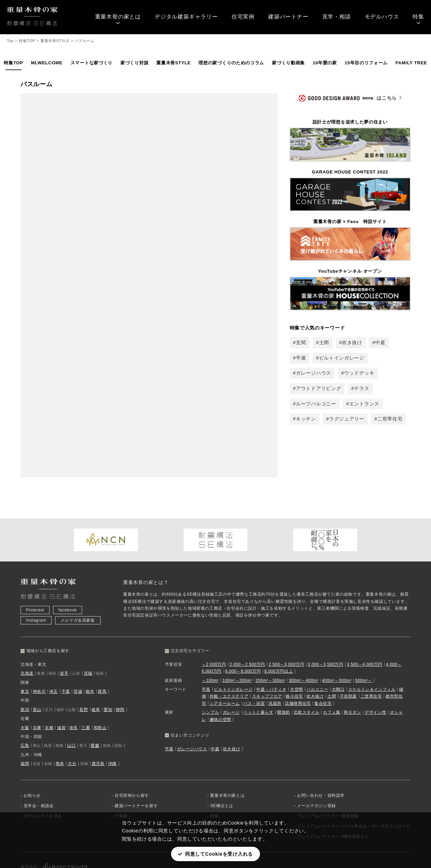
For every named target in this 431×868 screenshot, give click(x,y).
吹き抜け (352, 342)
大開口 (338, 649)
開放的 (284, 672)
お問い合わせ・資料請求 (321, 755)
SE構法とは (222, 765)
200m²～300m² (270, 640)
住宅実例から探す (132, 755)
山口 (71, 705)
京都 (49, 687)
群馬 (102, 651)
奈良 (74, 687)
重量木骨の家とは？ (146, 542)
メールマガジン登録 (316, 765)
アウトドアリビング (318, 388)
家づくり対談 (134, 63)
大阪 (25, 687)
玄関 (301, 342)
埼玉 (54, 651)
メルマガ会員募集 (78, 580)
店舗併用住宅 (298, 663)
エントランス (364, 404)
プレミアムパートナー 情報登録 (328, 776)
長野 (84, 669)
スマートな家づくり (92, 63)
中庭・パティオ (271, 649)
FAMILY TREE (411, 63)
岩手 (64, 633)
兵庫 (37, 687)
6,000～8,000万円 (243, 631)
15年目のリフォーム (366, 63)
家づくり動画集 (288, 63)
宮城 (88, 633)
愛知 (108, 669)
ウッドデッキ (359, 373)
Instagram (36, 580)
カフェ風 (331, 672)
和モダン (352, 672)
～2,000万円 (214, 624)
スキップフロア (267, 656)
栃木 (90, 651)
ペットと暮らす (258, 672)
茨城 (78, 651)
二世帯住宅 (390, 419)
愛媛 (95, 705)
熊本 (60, 724)
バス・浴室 (254, 663)
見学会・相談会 (39, 765)
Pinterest (35, 570)
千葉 (66, 651)
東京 (25, 651)
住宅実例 (243, 17)
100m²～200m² (237, 640)
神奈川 (39, 651)
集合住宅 (323, 663)
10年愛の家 (325, 63)
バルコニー (317, 649)
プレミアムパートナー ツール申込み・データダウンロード (354, 786)
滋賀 (61, 687)
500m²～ (364, 640)
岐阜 (96, 669)
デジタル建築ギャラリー (186, 17)
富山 (37, 669)
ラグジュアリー (347, 419)
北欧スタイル (306, 672)
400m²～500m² (337, 640)
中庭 (380, 342)
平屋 (301, 358)
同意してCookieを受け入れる (219, 854)
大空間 (297, 649)
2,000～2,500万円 (247, 624)
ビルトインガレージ (342, 358)
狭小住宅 (294, 656)
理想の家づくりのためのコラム (231, 63)
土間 (324, 342)
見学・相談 (337, 17)
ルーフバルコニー (316, 404)
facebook (68, 570)
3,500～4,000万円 (365, 624)
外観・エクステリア (229, 656)
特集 (418, 17)
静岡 (120, 669)
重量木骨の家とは (118, 17)
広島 (25, 705)
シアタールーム (225, 663)
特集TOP (13, 63)
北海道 (27, 633)
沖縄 (112, 724)
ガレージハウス (314, 373)
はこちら (348, 98)
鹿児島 (98, 724)
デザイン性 (375, 672)
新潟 (25, 669)
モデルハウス (382, 17)
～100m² (210, 640)
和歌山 (100, 687)
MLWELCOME (47, 63)
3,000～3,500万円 (326, 624)
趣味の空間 (220, 679)
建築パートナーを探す (136, 765)
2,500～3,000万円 (286, 624)
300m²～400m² (304, 640)
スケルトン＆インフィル (372, 649)
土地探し (123, 776)
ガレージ (231, 672)
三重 (86, 687)
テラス (362, 388)
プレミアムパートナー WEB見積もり (333, 796)
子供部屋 (348, 656)
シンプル (210, 672)
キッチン (306, 419)
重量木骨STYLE (173, 63)
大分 (72, 724)
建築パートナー (288, 17)
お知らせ (32, 755)
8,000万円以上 (279, 631)
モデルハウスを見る (43, 776)
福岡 (25, 724)
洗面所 (275, 663)
